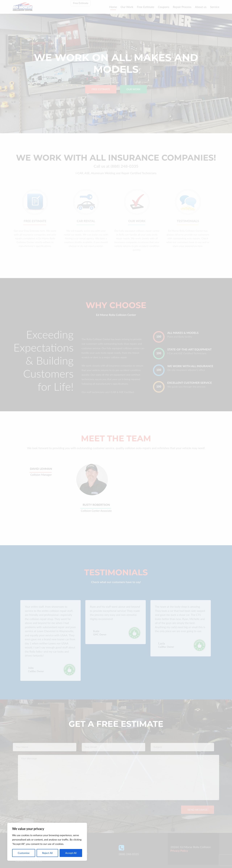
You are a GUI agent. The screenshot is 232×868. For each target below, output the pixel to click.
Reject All (47, 853)
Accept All (71, 853)
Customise (24, 853)
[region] (47, 842)
